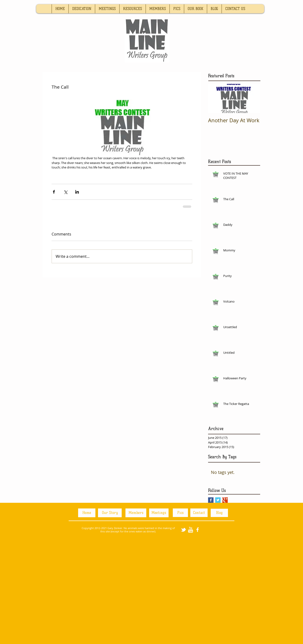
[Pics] (180, 513)
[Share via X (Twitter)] (65, 192)
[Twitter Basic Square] (218, 500)
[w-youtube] (190, 530)
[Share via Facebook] (54, 192)
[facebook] (198, 530)
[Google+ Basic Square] (225, 500)
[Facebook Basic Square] (211, 500)
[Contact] (199, 513)
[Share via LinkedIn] (77, 192)
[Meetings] (159, 513)
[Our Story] (110, 513)
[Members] (136, 513)
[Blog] (219, 513)
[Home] (87, 513)
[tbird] (183, 530)
